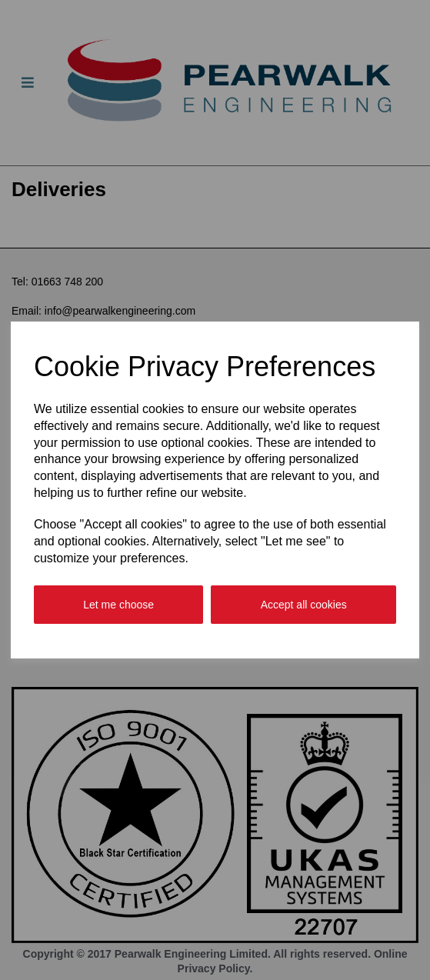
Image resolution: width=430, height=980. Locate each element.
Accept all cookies (304, 605)
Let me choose (118, 605)
